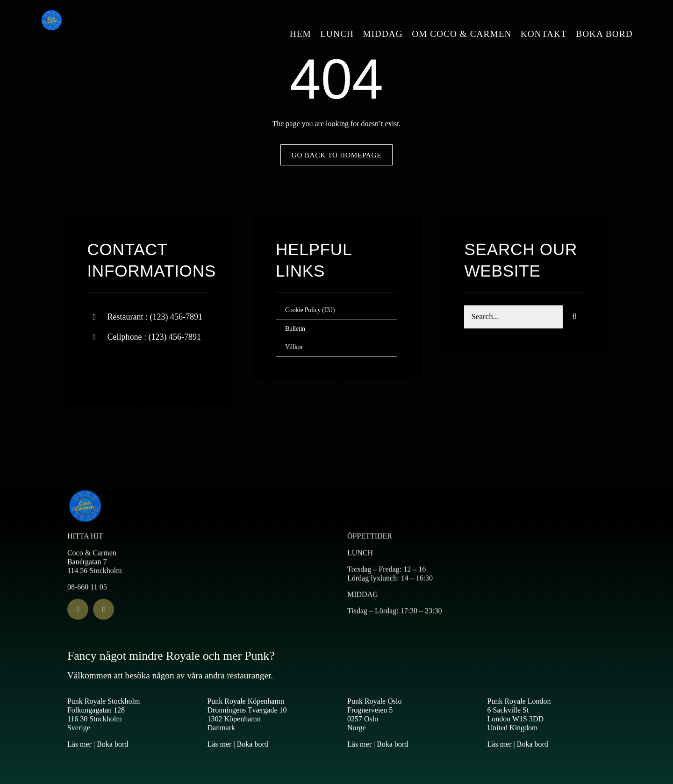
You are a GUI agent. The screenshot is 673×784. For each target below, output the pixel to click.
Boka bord (112, 744)
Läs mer (79, 744)
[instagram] (149, 367)
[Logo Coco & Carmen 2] (51, 13)
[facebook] (97, 367)
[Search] (574, 318)
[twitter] (123, 367)
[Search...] (513, 318)
